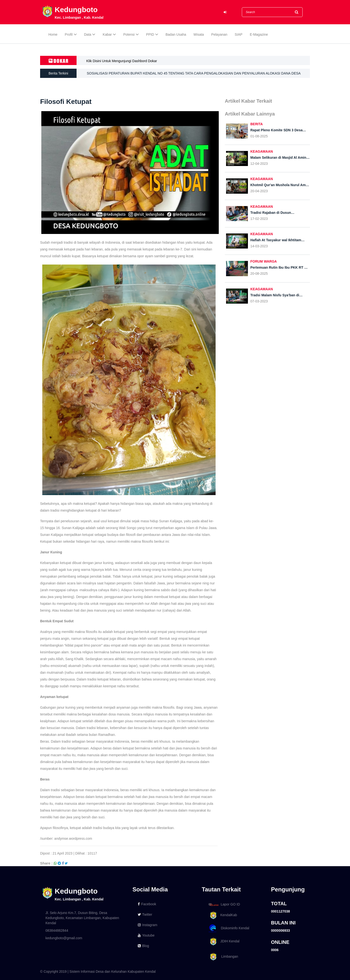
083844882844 (57, 930)
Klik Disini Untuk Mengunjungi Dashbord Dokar (122, 61)
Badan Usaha (176, 34)
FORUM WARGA (264, 261)
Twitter (145, 914)
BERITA (257, 124)
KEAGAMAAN (262, 151)
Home (53, 34)
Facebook (147, 904)
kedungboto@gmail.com (64, 938)
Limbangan (223, 957)
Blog (143, 946)
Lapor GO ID (224, 904)
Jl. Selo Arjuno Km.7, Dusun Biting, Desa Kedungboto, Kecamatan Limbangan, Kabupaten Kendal (82, 918)
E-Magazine (259, 34)
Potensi (129, 34)
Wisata (199, 34)
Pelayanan (219, 34)
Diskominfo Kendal (229, 928)
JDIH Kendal (223, 942)
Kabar (107, 34)
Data (88, 34)
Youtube (146, 935)
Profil (69, 34)
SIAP (239, 34)
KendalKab (222, 915)
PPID (150, 34)
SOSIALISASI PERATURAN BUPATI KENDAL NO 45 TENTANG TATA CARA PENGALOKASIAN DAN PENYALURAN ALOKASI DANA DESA (194, 73)
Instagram (148, 925)
